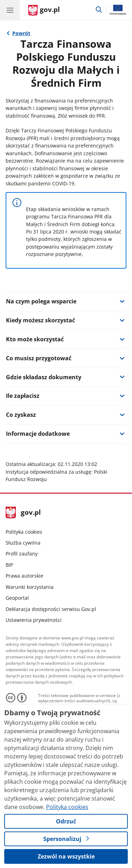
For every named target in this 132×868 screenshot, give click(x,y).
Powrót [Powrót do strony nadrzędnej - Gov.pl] (21, 33)
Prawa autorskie (24, 576)
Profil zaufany (22, 554)
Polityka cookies (24, 532)
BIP (9, 565)
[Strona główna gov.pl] (44, 11)
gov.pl (23, 513)
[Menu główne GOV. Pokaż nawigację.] (10, 10)
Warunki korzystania (30, 587)
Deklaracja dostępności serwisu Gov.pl (51, 609)
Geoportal (17, 598)
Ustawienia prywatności (34, 620)
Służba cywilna (23, 543)
